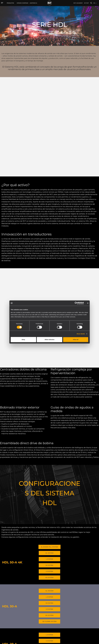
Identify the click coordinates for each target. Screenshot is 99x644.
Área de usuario (63, 616)
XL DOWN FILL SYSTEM (50, 456)
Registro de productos (64, 618)
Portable (21, 616)
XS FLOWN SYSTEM (50, 526)
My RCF (87, 3)
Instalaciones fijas (24, 620)
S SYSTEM (49, 479)
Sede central (84, 616)
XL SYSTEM (49, 462)
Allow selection (49, 340)
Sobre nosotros (84, 625)
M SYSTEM (49, 473)
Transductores (23, 625)
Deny (23, 340)
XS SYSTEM (49, 484)
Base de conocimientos (65, 620)
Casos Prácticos (49, 616)
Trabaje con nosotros (86, 620)
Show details (81, 334)
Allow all (76, 340)
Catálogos (36, 616)
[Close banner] (88, 303)
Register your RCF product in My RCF (77, 600)
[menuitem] (23, 3)
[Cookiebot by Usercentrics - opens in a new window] (76, 303)
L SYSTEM (49, 467)
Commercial (22, 623)
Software (36, 618)
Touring (21, 618)
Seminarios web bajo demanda (67, 623)
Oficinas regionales (85, 618)
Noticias (82, 623)
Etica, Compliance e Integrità (88, 627)
